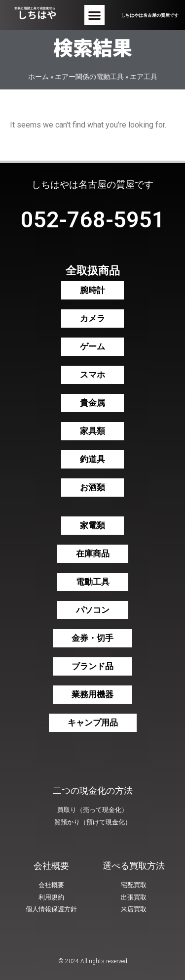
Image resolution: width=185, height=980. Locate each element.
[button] (94, 15)
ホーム (38, 77)
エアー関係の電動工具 (89, 77)
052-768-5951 (93, 220)
